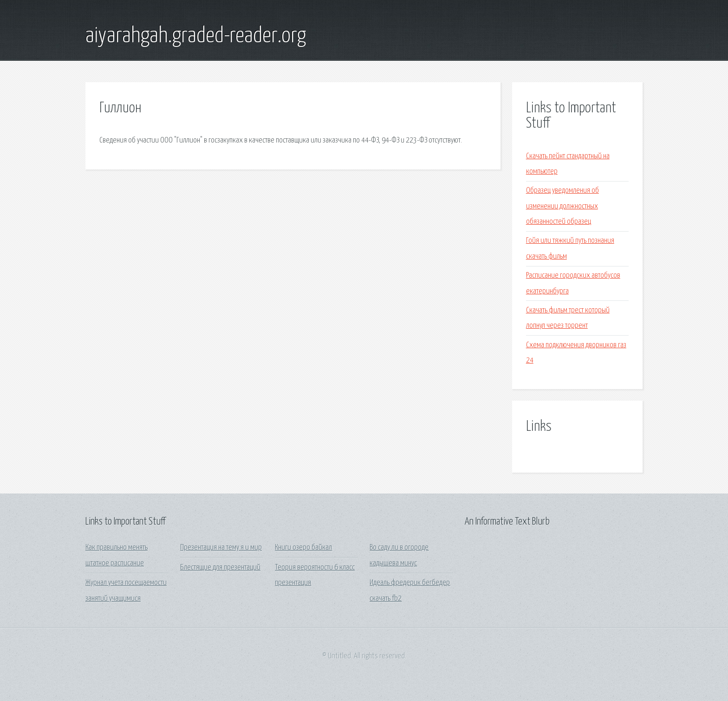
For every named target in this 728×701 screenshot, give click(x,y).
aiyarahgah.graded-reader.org (196, 36)
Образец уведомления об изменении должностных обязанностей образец (562, 206)
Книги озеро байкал (303, 548)
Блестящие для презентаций (220, 568)
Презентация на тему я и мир (221, 548)
